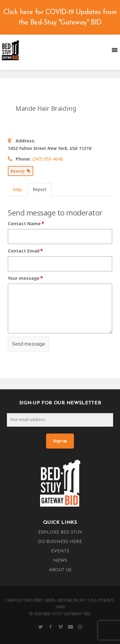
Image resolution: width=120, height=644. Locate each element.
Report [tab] (40, 189)
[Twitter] (40, 627)
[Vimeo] (60, 627)
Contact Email (26, 251)
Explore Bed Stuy (60, 532)
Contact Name (26, 224)
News (60, 561)
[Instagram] (80, 627)
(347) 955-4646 (48, 159)
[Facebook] (50, 627)
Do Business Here (60, 542)
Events (60, 551)
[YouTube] (70, 627)
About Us (60, 570)
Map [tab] (17, 189)
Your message (26, 278)
